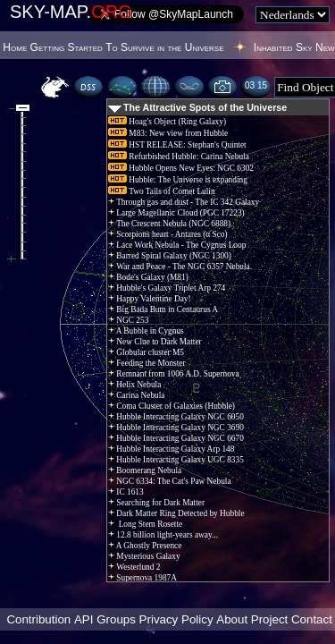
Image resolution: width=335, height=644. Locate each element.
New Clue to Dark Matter (155, 342)
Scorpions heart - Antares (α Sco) (168, 234)
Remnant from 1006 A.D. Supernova (174, 374)
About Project (252, 619)
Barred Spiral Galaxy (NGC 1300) (170, 256)
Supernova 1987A (142, 578)
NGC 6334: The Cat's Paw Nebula (170, 481)
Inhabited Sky (283, 47)
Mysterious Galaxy (144, 556)
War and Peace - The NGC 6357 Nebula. (180, 267)
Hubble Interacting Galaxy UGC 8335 (176, 460)
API (84, 619)
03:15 (256, 85)
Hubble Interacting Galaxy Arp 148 (171, 449)
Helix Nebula (134, 385)
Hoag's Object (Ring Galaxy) (167, 122)
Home (15, 47)
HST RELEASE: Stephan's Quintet (177, 145)
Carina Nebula (136, 395)
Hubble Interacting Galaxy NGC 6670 (176, 438)
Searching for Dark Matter (156, 503)
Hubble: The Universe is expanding (178, 180)
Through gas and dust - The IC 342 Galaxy (184, 202)
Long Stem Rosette (145, 524)
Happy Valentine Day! (150, 299)
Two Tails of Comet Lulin (162, 191)
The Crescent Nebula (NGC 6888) (169, 224)
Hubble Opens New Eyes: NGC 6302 (181, 168)
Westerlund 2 (134, 567)
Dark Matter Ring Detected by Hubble (176, 513)
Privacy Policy (176, 619)
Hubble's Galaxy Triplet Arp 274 (167, 288)
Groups (116, 619)
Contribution (38, 619)
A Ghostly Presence (145, 546)
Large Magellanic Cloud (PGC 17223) (176, 213)
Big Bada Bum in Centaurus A (163, 309)
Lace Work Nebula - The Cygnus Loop (177, 245)
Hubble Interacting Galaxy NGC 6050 (176, 417)
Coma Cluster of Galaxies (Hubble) (172, 406)
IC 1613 (126, 492)
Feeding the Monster (147, 363)
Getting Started (67, 47)
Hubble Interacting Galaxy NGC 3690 (176, 428)
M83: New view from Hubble (168, 133)
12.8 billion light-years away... (163, 535)
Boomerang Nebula (145, 470)
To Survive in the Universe (164, 47)
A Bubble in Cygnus (146, 331)
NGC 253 (128, 320)
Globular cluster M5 (146, 352)
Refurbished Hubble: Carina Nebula (179, 157)
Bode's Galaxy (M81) (148, 277)
